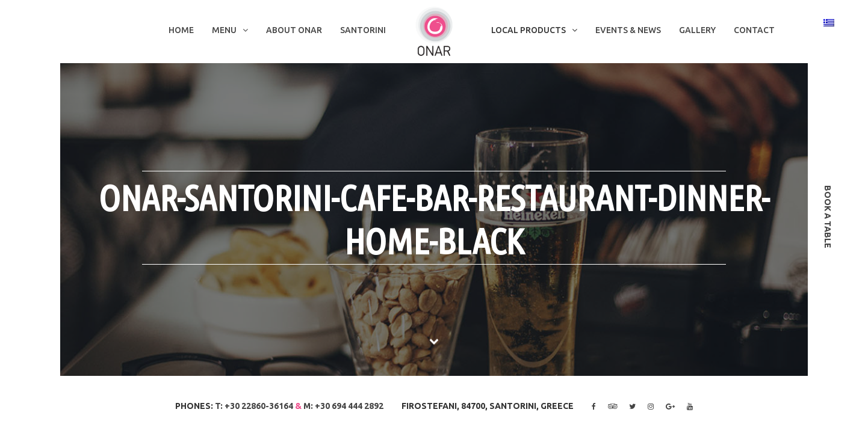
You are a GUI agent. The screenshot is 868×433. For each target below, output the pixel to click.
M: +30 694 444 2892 (343, 406)
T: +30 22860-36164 (254, 406)
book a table (828, 217)
